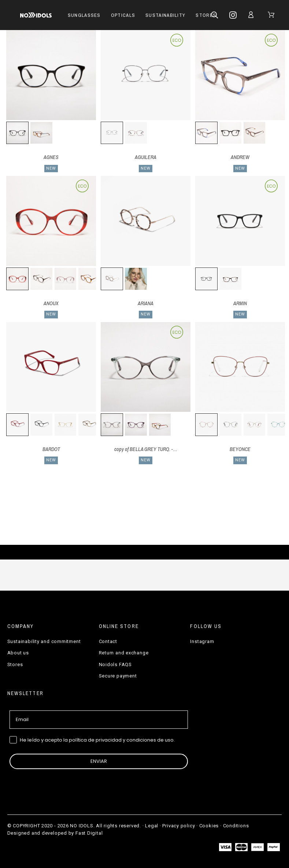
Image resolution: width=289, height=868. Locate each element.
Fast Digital (89, 833)
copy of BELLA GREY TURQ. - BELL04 (152, 449)
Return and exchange (124, 653)
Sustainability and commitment (44, 641)
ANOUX (51, 303)
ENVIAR (99, 761)
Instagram (202, 641)
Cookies (209, 826)
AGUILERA (146, 157)
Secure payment (118, 676)
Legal (152, 826)
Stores (15, 664)
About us (18, 653)
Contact (108, 641)
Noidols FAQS (115, 664)
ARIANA (146, 303)
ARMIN (240, 303)
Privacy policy (179, 826)
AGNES (51, 157)
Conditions (236, 826)
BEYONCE (240, 449)
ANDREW (240, 157)
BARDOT (51, 449)
